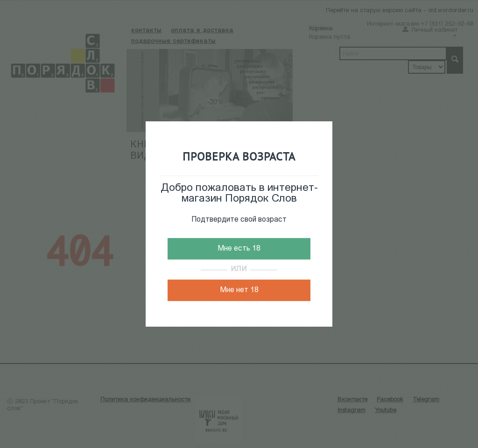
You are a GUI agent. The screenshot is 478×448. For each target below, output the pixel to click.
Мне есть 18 (239, 249)
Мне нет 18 (239, 290)
